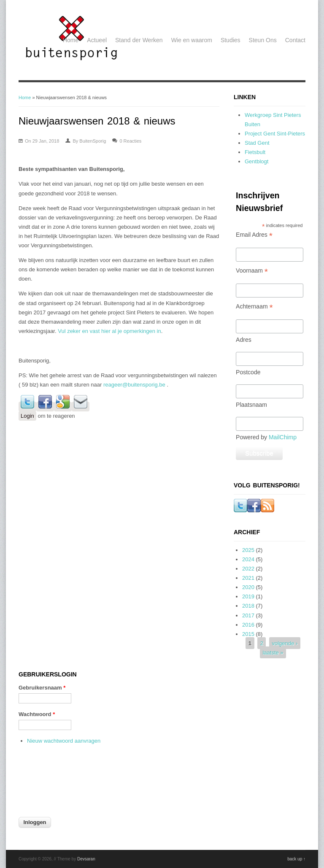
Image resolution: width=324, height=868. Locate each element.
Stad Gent (257, 143)
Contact (295, 40)
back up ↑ (296, 859)
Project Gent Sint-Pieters (275, 134)
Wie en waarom (192, 40)
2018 (248, 606)
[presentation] (53, 786)
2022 (248, 569)
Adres (244, 340)
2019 (248, 596)
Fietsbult (255, 152)
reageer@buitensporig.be (134, 385)
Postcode (248, 372)
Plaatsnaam (251, 405)
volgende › (285, 643)
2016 (248, 625)
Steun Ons (263, 40)
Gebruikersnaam (42, 688)
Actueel (97, 40)
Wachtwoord (37, 714)
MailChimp (283, 437)
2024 (248, 559)
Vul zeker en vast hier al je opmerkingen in (109, 331)
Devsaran (86, 859)
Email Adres (254, 235)
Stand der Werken (139, 40)
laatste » (273, 653)
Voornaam (252, 271)
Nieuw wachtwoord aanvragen (64, 741)
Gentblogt (256, 161)
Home (71, 40)
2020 (248, 587)
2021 (248, 578)
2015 (248, 634)
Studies (231, 40)
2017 (248, 615)
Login (27, 416)
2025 (248, 550)
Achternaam (254, 307)
